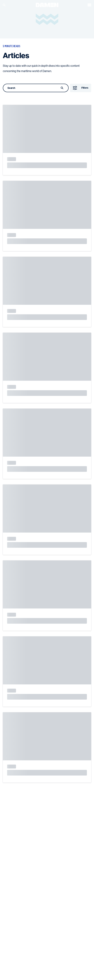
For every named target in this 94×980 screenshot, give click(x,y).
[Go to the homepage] (47, 5)
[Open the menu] (89, 5)
